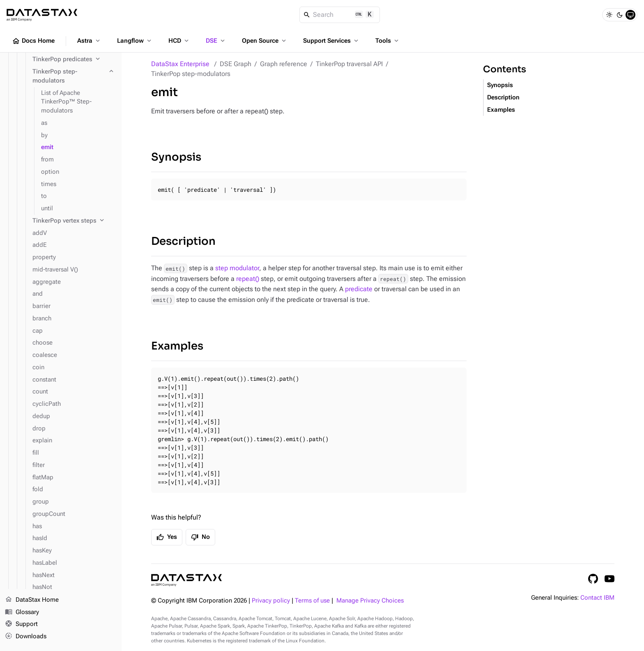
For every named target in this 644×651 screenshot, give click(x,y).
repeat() (248, 279)
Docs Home (33, 41)
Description (183, 241)
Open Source (265, 41)
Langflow (135, 41)
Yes (167, 537)
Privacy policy (271, 601)
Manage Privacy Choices (370, 601)
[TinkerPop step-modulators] (74, 76)
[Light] (609, 15)
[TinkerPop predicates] (74, 60)
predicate (359, 289)
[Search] (340, 15)
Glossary (22, 612)
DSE (216, 41)
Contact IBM (597, 598)
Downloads (26, 637)
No (200, 537)
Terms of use (312, 601)
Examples (177, 346)
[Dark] (620, 15)
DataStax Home (32, 600)
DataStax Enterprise (180, 64)
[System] (630, 15)
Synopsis (176, 157)
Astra (89, 41)
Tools (388, 41)
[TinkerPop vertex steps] (74, 221)
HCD (179, 41)
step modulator (237, 268)
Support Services (331, 41)
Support (21, 625)
